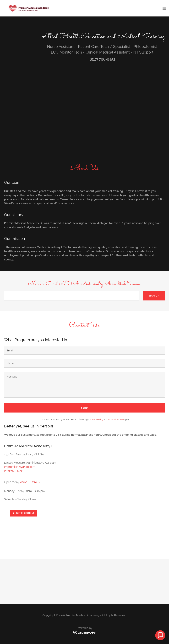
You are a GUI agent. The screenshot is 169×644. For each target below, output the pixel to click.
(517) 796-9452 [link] (103, 59)
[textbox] (72, 296)
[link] (29, 8)
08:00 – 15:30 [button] (29, 482)
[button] (164, 8)
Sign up (154, 296)
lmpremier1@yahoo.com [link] (20, 467)
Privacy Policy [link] (96, 420)
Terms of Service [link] (116, 420)
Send (85, 408)
